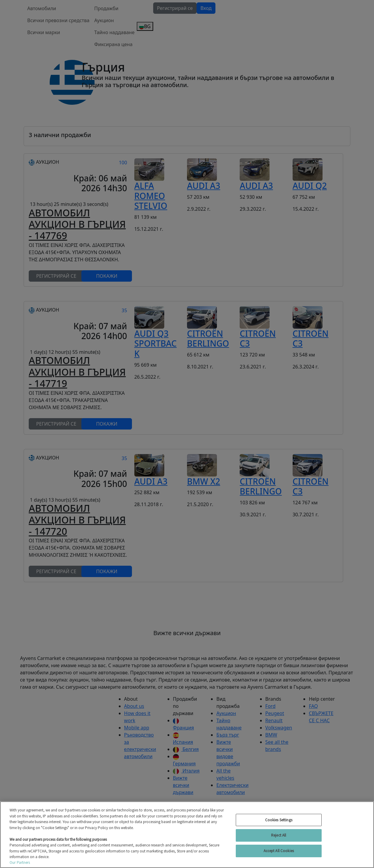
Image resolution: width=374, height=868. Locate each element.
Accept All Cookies (279, 851)
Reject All (279, 835)
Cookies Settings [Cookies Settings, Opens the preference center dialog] (279, 820)
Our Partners (20, 862)
